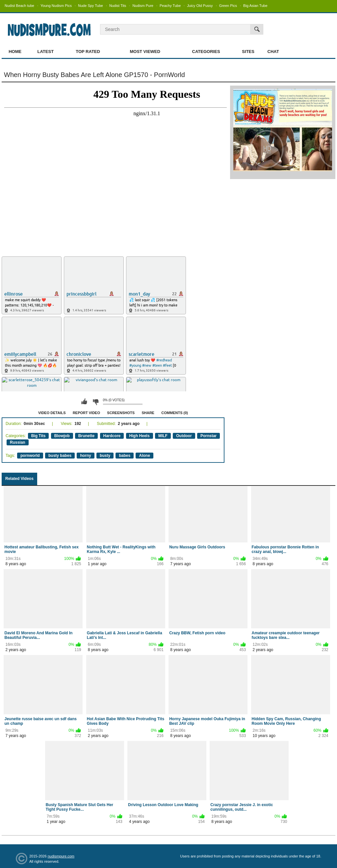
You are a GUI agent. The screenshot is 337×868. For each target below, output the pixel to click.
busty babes (60, 456)
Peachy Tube (170, 6)
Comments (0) (175, 413)
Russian (18, 442)
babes (125, 456)
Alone (144, 456)
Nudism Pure (143, 6)
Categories (206, 52)
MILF (163, 436)
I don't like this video (95, 402)
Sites (248, 52)
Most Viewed (145, 52)
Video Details (52, 413)
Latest (46, 52)
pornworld (30, 456)
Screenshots (121, 413)
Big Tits (39, 436)
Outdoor (184, 436)
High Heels (140, 436)
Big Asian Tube (255, 6)
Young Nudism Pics (56, 6)
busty (105, 456)
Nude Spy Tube (91, 6)
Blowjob (62, 436)
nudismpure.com (61, 856)
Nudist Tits (118, 6)
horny (85, 456)
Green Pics (228, 6)
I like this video (84, 402)
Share (148, 413)
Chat (273, 52)
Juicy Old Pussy (200, 6)
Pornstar (208, 436)
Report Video (86, 413)
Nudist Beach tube (19, 6)
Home (15, 52)
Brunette (86, 436)
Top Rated (88, 52)
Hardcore (112, 436)
